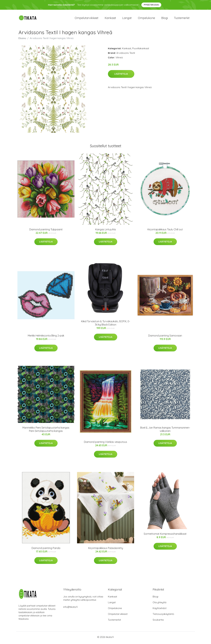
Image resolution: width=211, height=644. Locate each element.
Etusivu (22, 40)
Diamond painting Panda (46, 550)
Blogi (164, 19)
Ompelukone (146, 19)
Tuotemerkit (182, 19)
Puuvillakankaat (141, 50)
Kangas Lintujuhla (105, 231)
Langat (127, 19)
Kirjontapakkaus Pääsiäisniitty (106, 550)
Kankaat (110, 19)
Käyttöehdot (160, 610)
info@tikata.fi (70, 608)
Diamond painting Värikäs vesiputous (105, 443)
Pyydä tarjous (151, 5)
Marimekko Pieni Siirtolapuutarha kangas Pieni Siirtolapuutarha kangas (46, 431)
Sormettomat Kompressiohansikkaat (165, 535)
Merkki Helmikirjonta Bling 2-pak (46, 337)
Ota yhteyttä (159, 604)
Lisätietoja (121, 76)
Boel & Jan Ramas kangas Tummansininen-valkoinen (165, 431)
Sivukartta (158, 621)
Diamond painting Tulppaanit (46, 231)
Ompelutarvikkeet (87, 19)
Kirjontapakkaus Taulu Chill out (165, 231)
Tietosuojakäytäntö (163, 616)
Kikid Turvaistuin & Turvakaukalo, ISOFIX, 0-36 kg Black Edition (106, 325)
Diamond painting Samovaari (165, 337)
